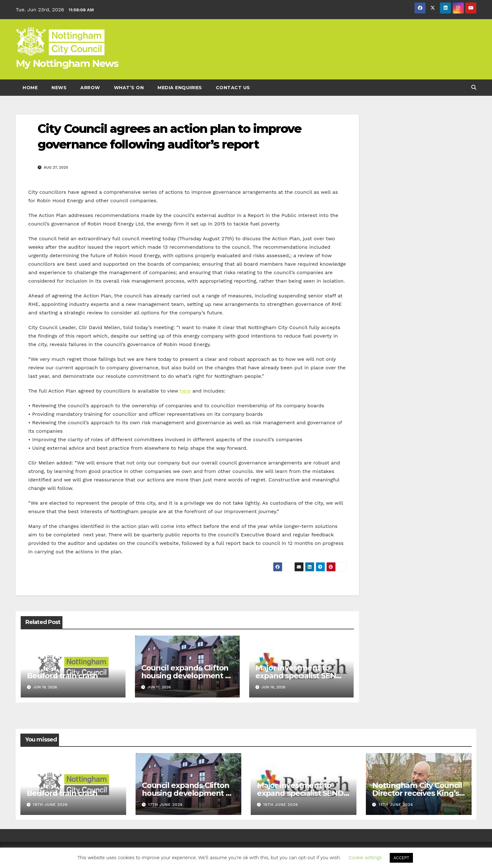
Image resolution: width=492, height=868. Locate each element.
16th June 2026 (281, 805)
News (59, 88)
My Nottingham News (67, 63)
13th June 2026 (396, 805)
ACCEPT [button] (401, 858)
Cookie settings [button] (365, 858)
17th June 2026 (165, 805)
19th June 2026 (50, 805)
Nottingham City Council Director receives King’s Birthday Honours (417, 793)
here (185, 391)
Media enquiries (180, 88)
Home (30, 88)
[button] (474, 87)
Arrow (90, 88)
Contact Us (233, 88)
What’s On (129, 88)
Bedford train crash (62, 676)
